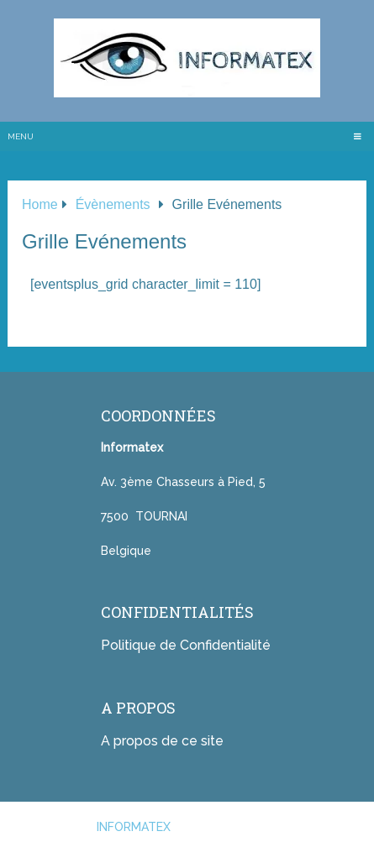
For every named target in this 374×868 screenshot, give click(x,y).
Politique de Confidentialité (186, 645)
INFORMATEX (134, 827)
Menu (21, 136)
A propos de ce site (162, 741)
